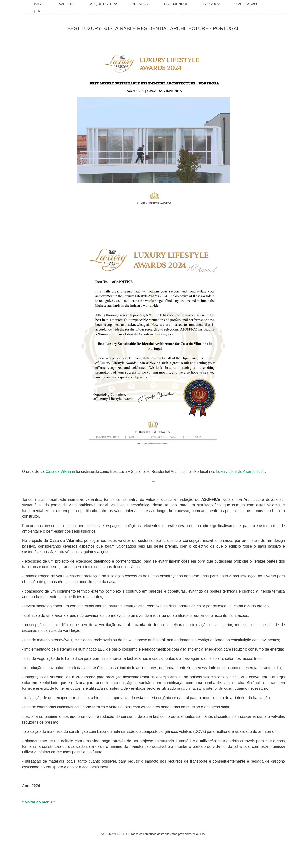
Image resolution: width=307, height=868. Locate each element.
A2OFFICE (67, 4)
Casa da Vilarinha (60, 471)
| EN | (38, 11)
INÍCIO (39, 4)
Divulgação (246, 4)
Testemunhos (175, 4)
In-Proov (211, 4)
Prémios (140, 4)
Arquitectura (104, 4)
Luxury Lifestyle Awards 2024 (240, 471)
